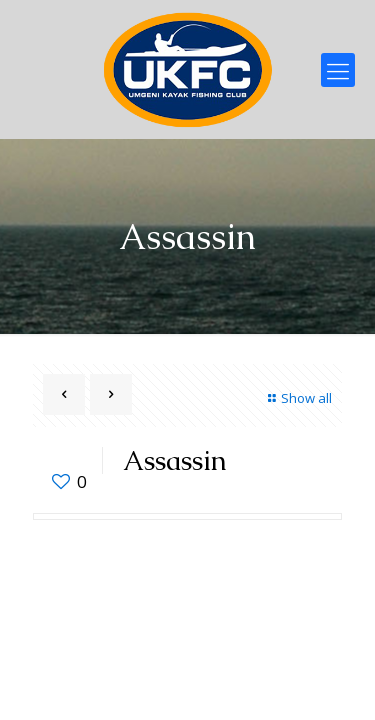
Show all (297, 398)
